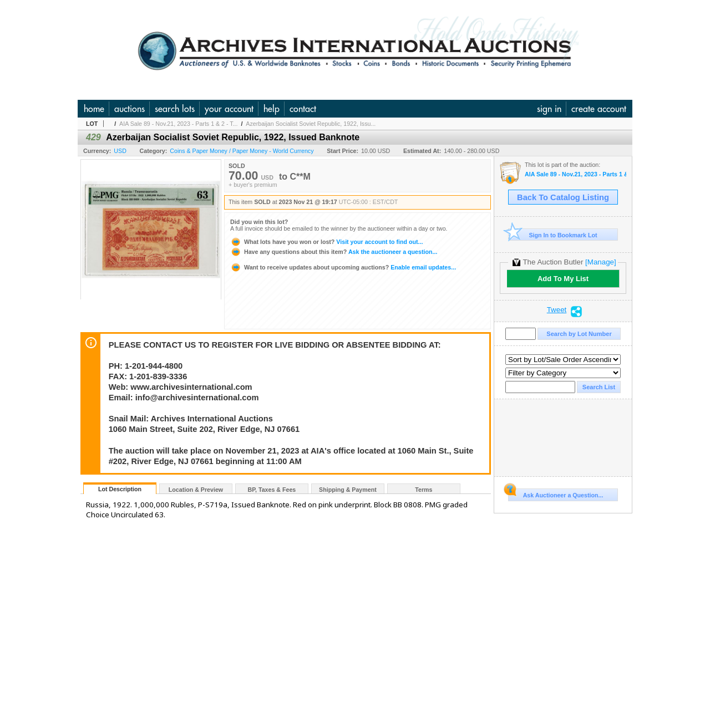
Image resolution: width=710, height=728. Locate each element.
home (94, 109)
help (272, 109)
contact (303, 109)
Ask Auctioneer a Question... (556, 493)
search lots (175, 109)
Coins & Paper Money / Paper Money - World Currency (242, 151)
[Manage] (600, 262)
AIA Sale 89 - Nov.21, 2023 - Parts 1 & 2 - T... (178, 124)
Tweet (557, 310)
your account (229, 109)
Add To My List (563, 279)
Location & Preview (196, 490)
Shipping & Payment (348, 490)
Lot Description (120, 489)
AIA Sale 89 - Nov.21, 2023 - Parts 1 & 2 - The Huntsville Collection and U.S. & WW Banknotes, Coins (575, 174)
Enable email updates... (343, 267)
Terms (424, 490)
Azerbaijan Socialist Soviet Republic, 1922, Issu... (311, 124)
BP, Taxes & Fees (272, 490)
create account (599, 109)
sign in (549, 109)
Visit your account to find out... (326, 242)
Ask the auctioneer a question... (334, 252)
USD (120, 151)
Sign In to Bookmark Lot (553, 235)
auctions (130, 109)
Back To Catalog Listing (563, 197)
